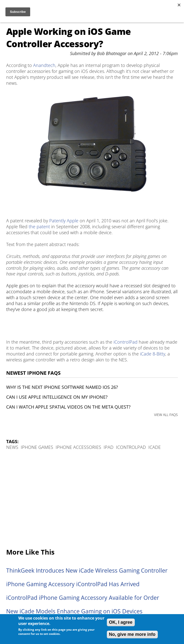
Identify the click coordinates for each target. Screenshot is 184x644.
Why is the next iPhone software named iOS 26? (62, 387)
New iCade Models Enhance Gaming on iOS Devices (74, 611)
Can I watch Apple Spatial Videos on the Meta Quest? (68, 407)
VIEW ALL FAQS (166, 415)
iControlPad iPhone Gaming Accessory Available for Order (83, 598)
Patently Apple (64, 221)
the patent (39, 227)
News (12, 447)
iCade (155, 447)
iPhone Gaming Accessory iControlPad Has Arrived (73, 584)
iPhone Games (37, 447)
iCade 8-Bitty (153, 354)
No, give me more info (132, 634)
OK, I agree (121, 622)
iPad (109, 447)
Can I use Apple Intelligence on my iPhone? (57, 397)
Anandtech (44, 65)
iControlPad (126, 342)
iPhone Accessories (78, 447)
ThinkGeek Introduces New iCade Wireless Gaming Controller (87, 571)
